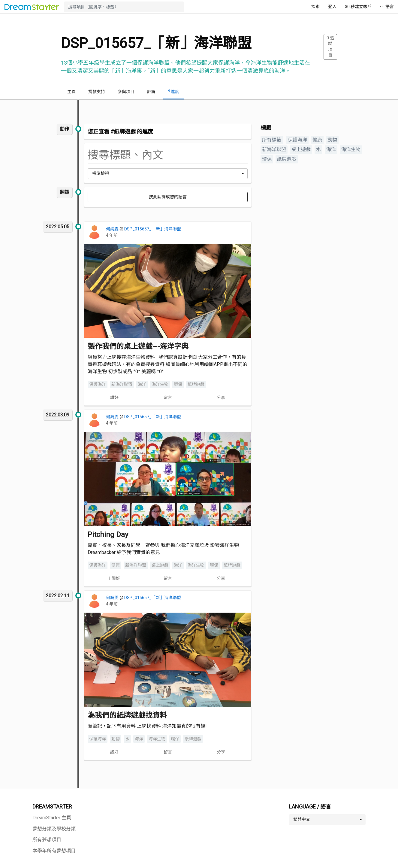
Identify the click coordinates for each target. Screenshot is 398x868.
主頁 (71, 92)
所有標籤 (272, 140)
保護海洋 (98, 384)
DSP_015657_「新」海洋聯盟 (153, 229)
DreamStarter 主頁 (52, 818)
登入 (332, 7)
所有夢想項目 (47, 840)
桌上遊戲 (160, 565)
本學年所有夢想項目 (54, 851)
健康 (116, 565)
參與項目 (126, 92)
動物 (116, 739)
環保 (178, 384)
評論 (151, 92)
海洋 (142, 384)
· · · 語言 (387, 7)
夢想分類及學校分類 (54, 829)
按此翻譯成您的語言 (168, 197)
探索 (315, 7)
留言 (168, 397)
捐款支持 (97, 92)
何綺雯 (113, 229)
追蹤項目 (330, 47)
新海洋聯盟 (122, 384)
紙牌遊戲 (196, 384)
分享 (221, 397)
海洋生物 (160, 384)
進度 (174, 91)
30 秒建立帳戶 (358, 7)
